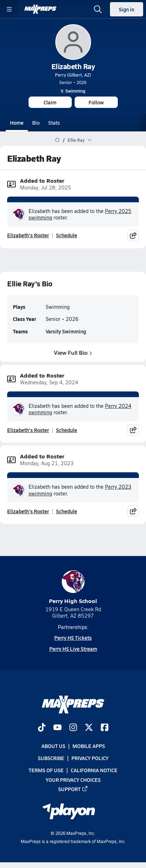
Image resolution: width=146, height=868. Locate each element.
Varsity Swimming (66, 331)
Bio (36, 123)
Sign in (127, 9)
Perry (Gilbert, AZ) (73, 75)
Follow (96, 102)
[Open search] (98, 9)
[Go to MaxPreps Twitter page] (89, 728)
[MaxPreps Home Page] (57, 140)
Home (17, 123)
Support (73, 789)
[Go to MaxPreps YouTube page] (57, 728)
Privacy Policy (90, 758)
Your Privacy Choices (73, 780)
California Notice (94, 770)
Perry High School (73, 588)
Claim (50, 102)
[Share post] (133, 235)
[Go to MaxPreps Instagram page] (73, 728)
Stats (54, 123)
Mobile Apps (89, 746)
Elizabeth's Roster (28, 235)
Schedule (67, 235)
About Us (53, 746)
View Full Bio (73, 352)
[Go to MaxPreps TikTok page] (42, 728)
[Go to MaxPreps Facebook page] (105, 728)
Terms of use (46, 770)
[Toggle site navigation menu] (9, 9)
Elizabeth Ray (73, 66)
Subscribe (51, 758)
